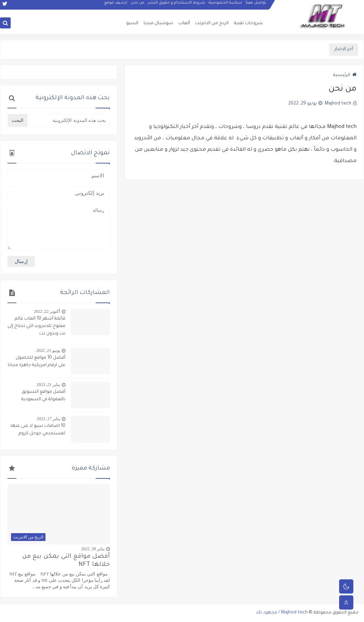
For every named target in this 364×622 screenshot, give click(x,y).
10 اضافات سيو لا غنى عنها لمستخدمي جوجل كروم (38, 430)
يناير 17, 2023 (48, 419)
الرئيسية (345, 75)
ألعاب (184, 23)
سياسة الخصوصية (225, 6)
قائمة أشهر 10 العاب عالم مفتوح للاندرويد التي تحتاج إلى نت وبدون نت (36, 326)
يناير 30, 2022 (93, 549)
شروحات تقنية (248, 23)
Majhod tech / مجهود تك (282, 613)
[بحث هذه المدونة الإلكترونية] (69, 120)
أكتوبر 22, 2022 (47, 311)
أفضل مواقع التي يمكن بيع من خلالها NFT (66, 561)
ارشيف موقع (116, 6)
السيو (132, 23)
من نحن (138, 6)
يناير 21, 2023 (48, 385)
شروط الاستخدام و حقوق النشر (176, 6)
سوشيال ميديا (158, 23)
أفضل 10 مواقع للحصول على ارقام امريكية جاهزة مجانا (37, 362)
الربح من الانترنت (212, 23)
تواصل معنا (256, 6)
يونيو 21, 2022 (48, 350)
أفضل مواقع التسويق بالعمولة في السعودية (43, 396)
